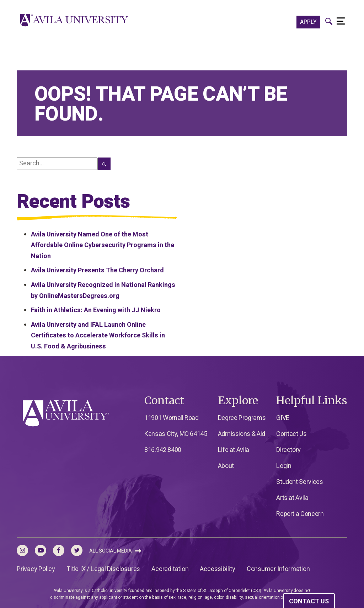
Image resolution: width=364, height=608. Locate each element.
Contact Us (291, 434)
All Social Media (115, 551)
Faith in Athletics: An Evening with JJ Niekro (96, 310)
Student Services (299, 482)
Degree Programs (242, 418)
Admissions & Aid (242, 434)
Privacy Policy (36, 569)
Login (284, 466)
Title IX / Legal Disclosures (103, 569)
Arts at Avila (292, 498)
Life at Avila (234, 450)
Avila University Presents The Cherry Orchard (97, 270)
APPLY (308, 22)
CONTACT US (309, 601)
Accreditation (170, 569)
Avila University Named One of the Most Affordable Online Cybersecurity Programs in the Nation (103, 245)
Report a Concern (300, 514)
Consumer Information (278, 569)
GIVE (283, 418)
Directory (288, 450)
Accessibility (217, 569)
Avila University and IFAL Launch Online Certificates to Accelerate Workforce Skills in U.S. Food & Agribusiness (98, 336)
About (226, 466)
